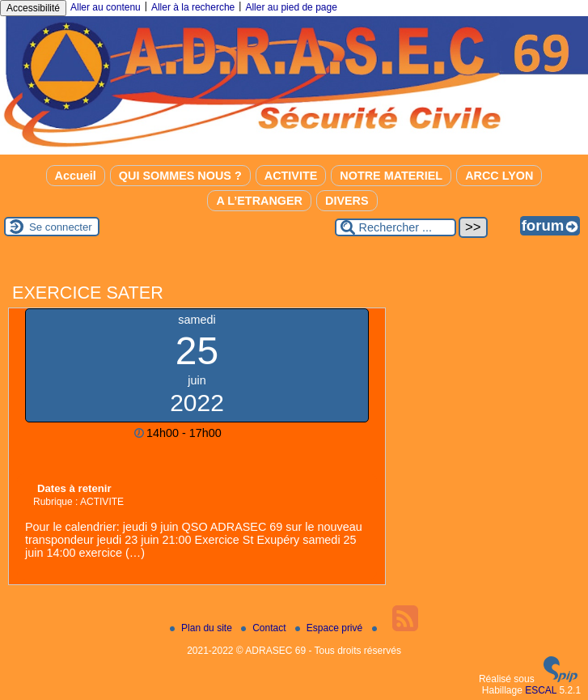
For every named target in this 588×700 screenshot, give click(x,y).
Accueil (76, 176)
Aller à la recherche (193, 7)
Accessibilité (33, 8)
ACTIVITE (291, 176)
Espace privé (330, 628)
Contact (265, 628)
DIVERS (347, 201)
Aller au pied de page (291, 7)
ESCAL (541, 690)
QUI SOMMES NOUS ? (180, 176)
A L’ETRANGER (259, 201)
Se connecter (61, 227)
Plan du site (202, 628)
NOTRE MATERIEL (391, 176)
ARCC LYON (499, 176)
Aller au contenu (106, 7)
